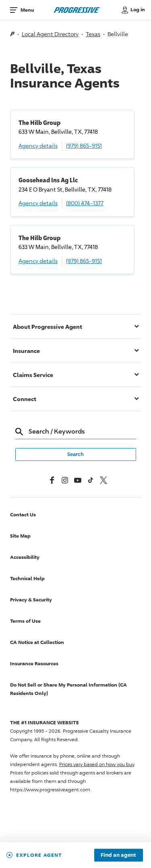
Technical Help (27, 578)
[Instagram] (65, 480)
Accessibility (25, 557)
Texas (93, 34)
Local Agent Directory (50, 34)
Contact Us (23, 514)
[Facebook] (52, 480)
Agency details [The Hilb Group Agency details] (38, 146)
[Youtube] (78, 480)
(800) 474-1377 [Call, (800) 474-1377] (85, 203)
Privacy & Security (31, 600)
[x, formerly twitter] (103, 480)
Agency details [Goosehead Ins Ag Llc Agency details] (38, 203)
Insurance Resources (34, 663)
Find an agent (118, 855)
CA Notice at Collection (37, 642)
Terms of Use (25, 621)
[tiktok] (91, 480)
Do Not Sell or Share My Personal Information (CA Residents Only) (68, 689)
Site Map (20, 536)
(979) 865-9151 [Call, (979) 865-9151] (84, 146)
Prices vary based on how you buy (97, 764)
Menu (27, 10)
